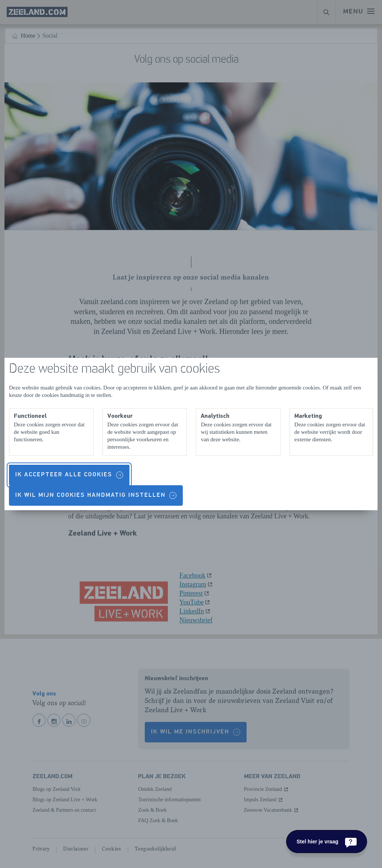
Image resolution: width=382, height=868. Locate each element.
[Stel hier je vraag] (327, 842)
